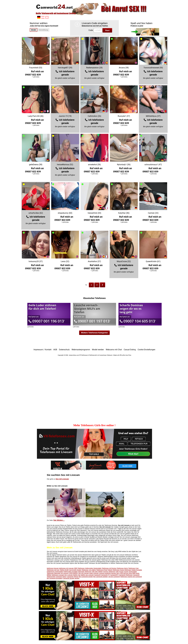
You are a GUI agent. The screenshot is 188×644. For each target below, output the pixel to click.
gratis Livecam (94, 573)
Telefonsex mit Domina (109, 568)
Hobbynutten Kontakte (71, 572)
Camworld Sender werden (71, 578)
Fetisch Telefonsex (113, 570)
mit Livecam (65, 573)
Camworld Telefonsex (126, 575)
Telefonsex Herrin (122, 568)
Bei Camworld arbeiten (101, 577)
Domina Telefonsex (109, 572)
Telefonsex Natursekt (54, 573)
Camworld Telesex (73, 577)
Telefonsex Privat (102, 570)
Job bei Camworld (114, 577)
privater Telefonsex (83, 570)
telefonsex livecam (53, 568)
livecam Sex (115, 573)
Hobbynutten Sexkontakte (93, 568)
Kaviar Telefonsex (126, 570)
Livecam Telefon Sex (74, 575)
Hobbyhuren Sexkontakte (55, 572)
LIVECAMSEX (73, 573)
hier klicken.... (59, 520)
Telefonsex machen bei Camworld (131, 577)
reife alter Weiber (97, 572)
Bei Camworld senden (86, 577)
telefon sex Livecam (87, 575)
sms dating (92, 570)
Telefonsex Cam (133, 568)
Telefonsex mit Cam (53, 570)
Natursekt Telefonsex (85, 572)
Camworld (97, 575)
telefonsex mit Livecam (66, 568)
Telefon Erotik (64, 570)
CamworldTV (114, 575)
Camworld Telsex (61, 577)
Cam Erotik (72, 570)
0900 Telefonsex (79, 568)
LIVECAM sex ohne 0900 (128, 573)
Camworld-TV (105, 575)
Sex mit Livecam (62, 479)
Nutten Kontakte (137, 570)
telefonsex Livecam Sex (59, 575)
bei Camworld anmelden (55, 578)
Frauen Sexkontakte (130, 572)
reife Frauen (120, 572)
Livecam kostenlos (105, 573)
